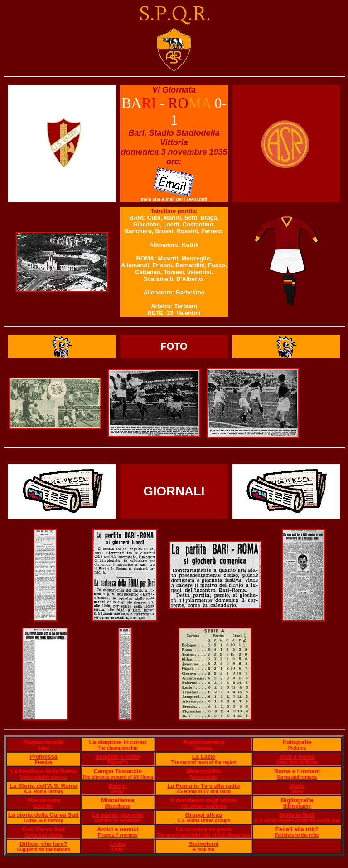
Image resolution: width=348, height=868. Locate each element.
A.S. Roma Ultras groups (203, 821)
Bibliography (297, 806)
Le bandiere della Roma (43, 771)
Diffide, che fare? (43, 844)
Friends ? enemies (118, 835)
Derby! (118, 786)
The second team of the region (204, 763)
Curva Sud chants (43, 835)
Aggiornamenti (204, 742)
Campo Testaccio (118, 771)
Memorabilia (203, 771)
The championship (118, 748)
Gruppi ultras (204, 815)
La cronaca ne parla (203, 829)
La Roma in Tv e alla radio (203, 786)
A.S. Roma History (43, 792)
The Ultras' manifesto (204, 806)
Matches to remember (118, 821)
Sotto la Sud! (297, 815)
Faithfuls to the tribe (297, 835)
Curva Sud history (43, 821)
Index (43, 748)
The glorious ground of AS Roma (118, 777)
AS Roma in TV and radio (204, 792)
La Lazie (204, 757)
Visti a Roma (297, 757)
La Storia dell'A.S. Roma (43, 786)
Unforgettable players (43, 777)
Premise (43, 763)
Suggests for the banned (43, 850)
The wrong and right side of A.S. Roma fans (204, 835)
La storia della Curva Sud (43, 815)
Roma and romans (297, 777)
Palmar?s (118, 763)
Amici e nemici (118, 829)
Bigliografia (297, 800)
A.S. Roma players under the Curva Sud (297, 821)
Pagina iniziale (43, 742)
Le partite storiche (118, 815)
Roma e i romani (297, 771)
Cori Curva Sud (44, 829)
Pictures (297, 748)
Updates (204, 748)
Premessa (43, 757)
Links (118, 844)
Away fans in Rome (297, 763)
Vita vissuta (43, 800)
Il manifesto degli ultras (204, 800)
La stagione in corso (118, 742)
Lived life (43, 806)
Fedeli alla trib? (297, 829)
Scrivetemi (203, 844)
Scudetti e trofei (118, 757)
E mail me (204, 850)
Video (297, 786)
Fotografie (297, 742)
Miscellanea (118, 800)
